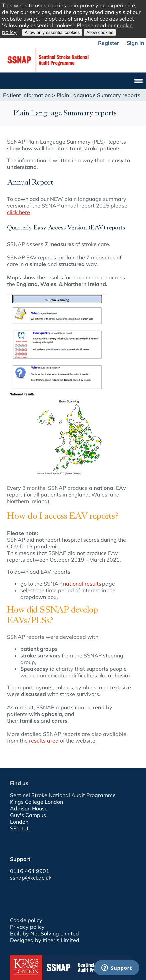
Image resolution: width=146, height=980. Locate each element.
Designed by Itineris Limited (45, 940)
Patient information (27, 95)
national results (82, 584)
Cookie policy (26, 920)
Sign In (135, 43)
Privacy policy (27, 927)
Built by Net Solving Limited (44, 933)
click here (18, 212)
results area (44, 741)
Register (108, 43)
